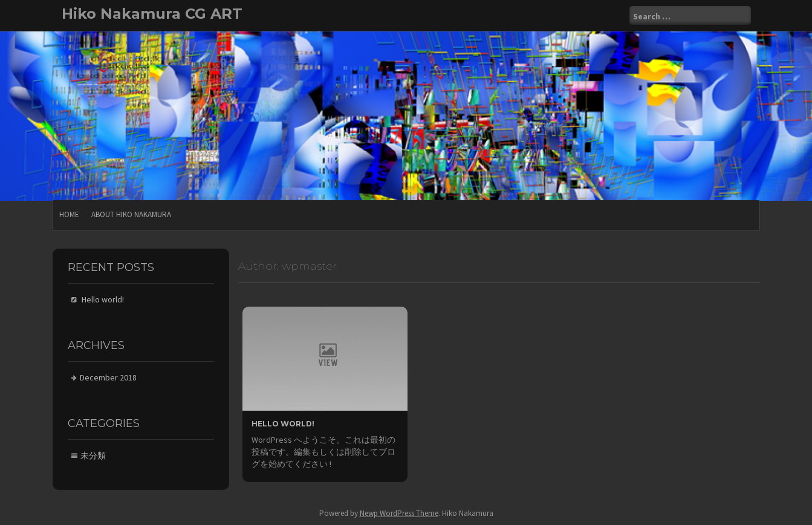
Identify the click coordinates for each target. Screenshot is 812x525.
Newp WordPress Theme (399, 513)
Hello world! (283, 424)
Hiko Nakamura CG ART (152, 14)
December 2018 (108, 377)
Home (69, 214)
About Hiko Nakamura (131, 214)
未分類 (93, 455)
